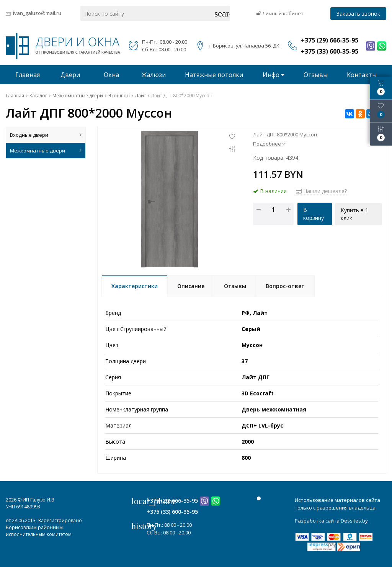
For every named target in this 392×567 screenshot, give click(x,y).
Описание (191, 286)
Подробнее (269, 144)
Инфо (274, 75)
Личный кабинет (280, 13)
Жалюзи (154, 75)
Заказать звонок (358, 14)
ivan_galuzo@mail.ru (37, 13)
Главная (28, 75)
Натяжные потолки (214, 75)
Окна (111, 75)
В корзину (314, 214)
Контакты (362, 75)
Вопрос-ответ (285, 286)
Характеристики (135, 286)
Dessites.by (354, 521)
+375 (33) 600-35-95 (172, 512)
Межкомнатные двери (46, 151)
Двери (70, 75)
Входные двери (46, 135)
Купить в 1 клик (355, 214)
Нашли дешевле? (321, 191)
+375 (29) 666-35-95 (172, 501)
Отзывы (316, 75)
